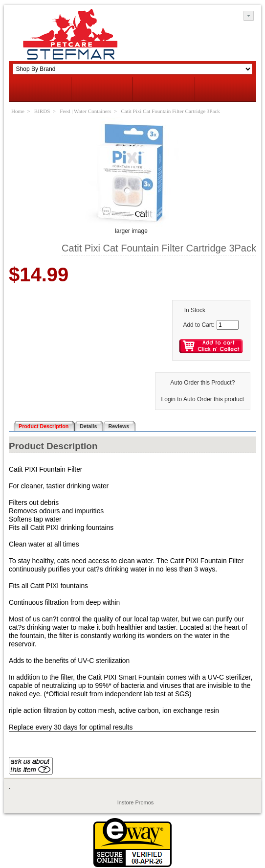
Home (18, 111)
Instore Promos (136, 802)
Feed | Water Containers (85, 111)
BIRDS (42, 111)
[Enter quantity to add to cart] (228, 325)
